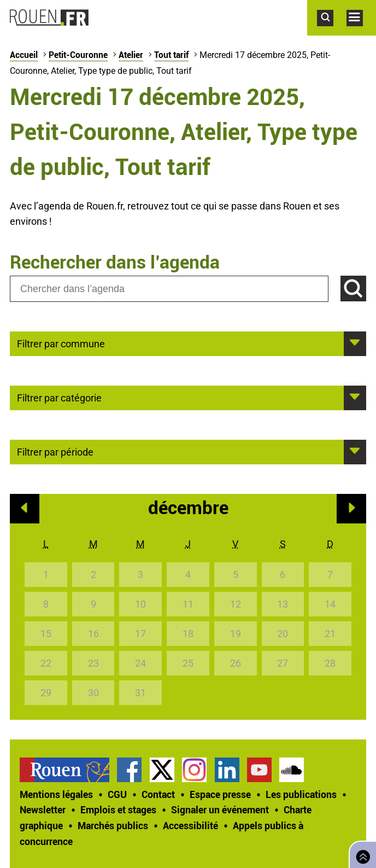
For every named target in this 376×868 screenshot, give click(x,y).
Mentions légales (56, 794)
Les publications (301, 794)
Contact (158, 794)
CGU (117, 794)
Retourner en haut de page (361, 854)
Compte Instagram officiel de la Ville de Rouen (194, 770)
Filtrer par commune (61, 343)
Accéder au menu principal (361, 32)
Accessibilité (190, 825)
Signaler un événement (220, 809)
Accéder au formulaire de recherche (332, 32)
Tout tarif (171, 55)
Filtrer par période (55, 451)
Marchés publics (113, 825)
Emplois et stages (118, 809)
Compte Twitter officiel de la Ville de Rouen (162, 770)
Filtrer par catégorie (59, 397)
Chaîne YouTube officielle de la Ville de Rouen (259, 770)
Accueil (24, 55)
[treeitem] (68, 770)
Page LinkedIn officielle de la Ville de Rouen (227, 770)
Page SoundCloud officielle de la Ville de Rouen (292, 770)
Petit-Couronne (78, 55)
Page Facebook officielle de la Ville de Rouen (129, 770)
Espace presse (220, 794)
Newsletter (43, 809)
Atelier (131, 55)
